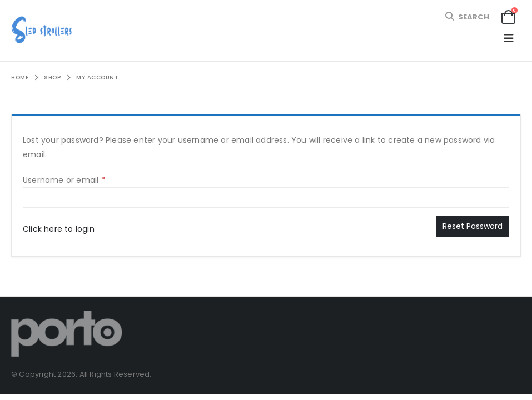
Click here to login (59, 229)
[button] (466, 17)
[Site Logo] (42, 31)
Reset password (473, 226)
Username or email (81, 179)
